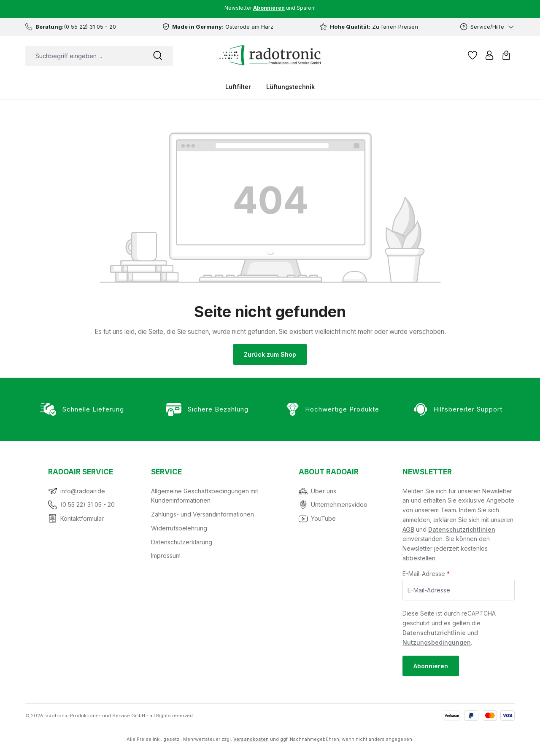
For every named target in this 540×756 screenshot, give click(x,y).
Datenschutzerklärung (182, 542)
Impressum (166, 556)
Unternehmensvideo (339, 504)
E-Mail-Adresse (426, 574)
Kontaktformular (82, 518)
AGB (408, 529)
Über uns (324, 491)
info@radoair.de (83, 491)
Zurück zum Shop (270, 354)
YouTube (323, 518)
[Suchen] (158, 56)
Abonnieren (431, 666)
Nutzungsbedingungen (437, 642)
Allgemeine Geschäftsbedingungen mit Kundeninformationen (205, 496)
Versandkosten (251, 739)
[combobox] (84, 56)
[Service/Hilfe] (487, 27)
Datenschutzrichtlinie (434, 633)
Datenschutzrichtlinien (462, 529)
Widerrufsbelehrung (179, 528)
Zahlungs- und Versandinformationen (202, 514)
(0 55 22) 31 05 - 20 (88, 504)
